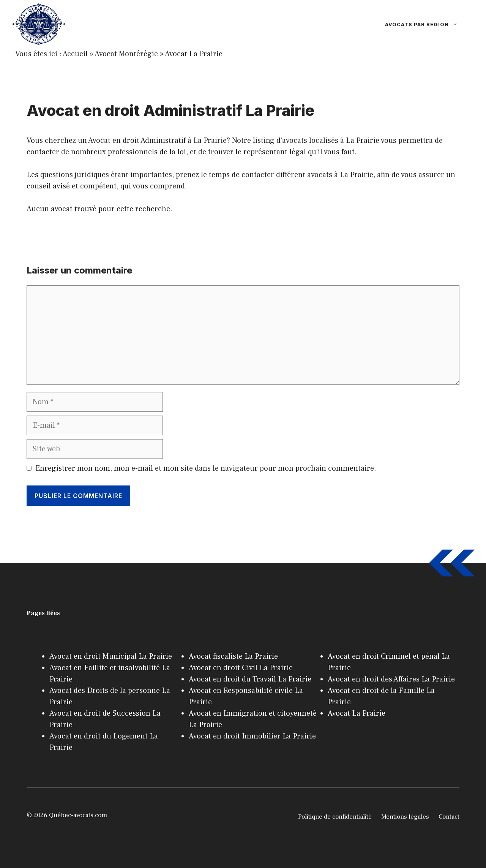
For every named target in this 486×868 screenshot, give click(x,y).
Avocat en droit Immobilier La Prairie (252, 736)
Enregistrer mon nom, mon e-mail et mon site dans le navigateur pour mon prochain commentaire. (206, 468)
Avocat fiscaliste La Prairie (233, 656)
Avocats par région (429, 24)
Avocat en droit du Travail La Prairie (250, 679)
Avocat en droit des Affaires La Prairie (391, 679)
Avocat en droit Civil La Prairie (241, 668)
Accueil (75, 54)
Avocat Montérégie (126, 54)
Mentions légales (405, 817)
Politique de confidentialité (335, 817)
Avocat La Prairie (194, 54)
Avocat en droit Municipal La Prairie (111, 656)
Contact (449, 817)
